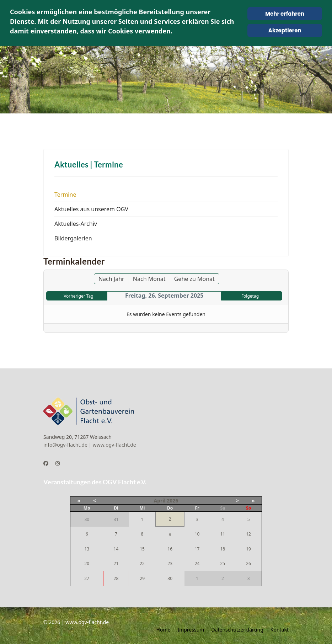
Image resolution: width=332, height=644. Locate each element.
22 (142, 563)
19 (248, 549)
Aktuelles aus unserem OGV (91, 209)
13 (87, 549)
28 (116, 578)
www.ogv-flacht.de (114, 445)
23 (170, 563)
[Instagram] (58, 463)
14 (116, 549)
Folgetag (250, 296)
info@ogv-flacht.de (65, 445)
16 (170, 549)
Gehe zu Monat (194, 279)
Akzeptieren (285, 30)
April (160, 501)
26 (248, 563)
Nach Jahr (111, 279)
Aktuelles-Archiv (76, 224)
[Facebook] (46, 463)
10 (197, 534)
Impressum (191, 630)
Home (164, 630)
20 (87, 563)
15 (142, 549)
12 (248, 534)
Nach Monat (149, 279)
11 (223, 534)
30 (170, 578)
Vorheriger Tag (78, 296)
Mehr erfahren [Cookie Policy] (285, 14)
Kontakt (280, 630)
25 (223, 563)
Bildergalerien (73, 238)
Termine (65, 195)
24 (197, 563)
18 (223, 549)
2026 (172, 501)
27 (87, 578)
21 (116, 563)
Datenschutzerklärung (237, 630)
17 (197, 549)
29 (142, 578)
